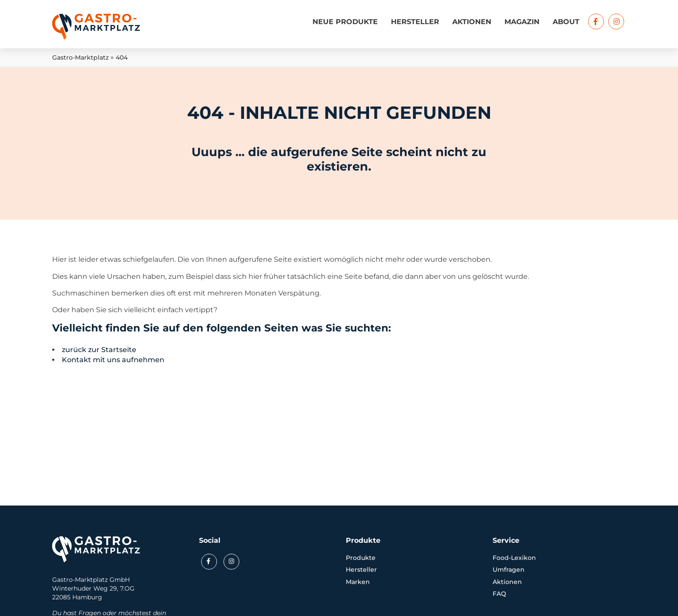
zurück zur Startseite (99, 350)
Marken (358, 582)
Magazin (522, 22)
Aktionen (472, 22)
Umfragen (509, 570)
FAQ (499, 594)
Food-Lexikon (514, 558)
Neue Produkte (345, 22)
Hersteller (415, 22)
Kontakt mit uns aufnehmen (113, 360)
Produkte (361, 558)
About (566, 22)
